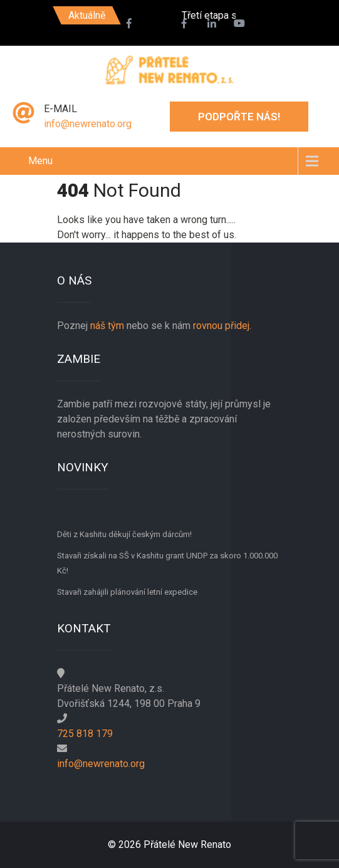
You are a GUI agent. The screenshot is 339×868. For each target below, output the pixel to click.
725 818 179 (85, 734)
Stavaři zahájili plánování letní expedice (127, 592)
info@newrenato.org (88, 124)
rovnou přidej (220, 326)
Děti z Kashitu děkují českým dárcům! (124, 534)
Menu (40, 161)
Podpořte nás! (239, 117)
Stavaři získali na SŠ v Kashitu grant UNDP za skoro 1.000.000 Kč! (167, 563)
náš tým (107, 326)
